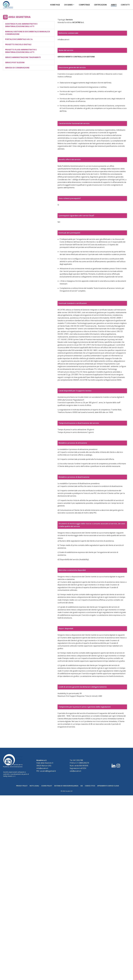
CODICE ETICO (90, 786)
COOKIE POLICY (47, 786)
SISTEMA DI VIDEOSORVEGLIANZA (66, 786)
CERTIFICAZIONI (99, 5)
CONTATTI (124, 5)
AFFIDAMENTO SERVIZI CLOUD (108, 786)
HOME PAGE (54, 5)
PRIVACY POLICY (22, 786)
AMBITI (113, 5)
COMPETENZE (83, 5)
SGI (82, 786)
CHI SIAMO (68, 5)
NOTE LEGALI (34, 786)
